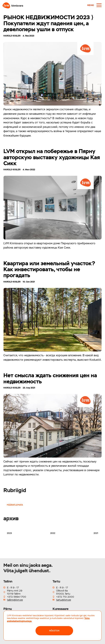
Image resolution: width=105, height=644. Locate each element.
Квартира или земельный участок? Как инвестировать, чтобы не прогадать (49, 269)
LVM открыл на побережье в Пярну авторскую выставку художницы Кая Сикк (52, 157)
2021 (96, 533)
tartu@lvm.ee (64, 600)
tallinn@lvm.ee (15, 600)
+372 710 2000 (65, 597)
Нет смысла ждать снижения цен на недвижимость (50, 378)
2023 (9, 533)
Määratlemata (15, 505)
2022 (53, 533)
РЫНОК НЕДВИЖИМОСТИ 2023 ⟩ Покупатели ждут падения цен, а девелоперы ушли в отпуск (48, 23)
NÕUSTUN (54, 631)
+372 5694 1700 (17, 597)
